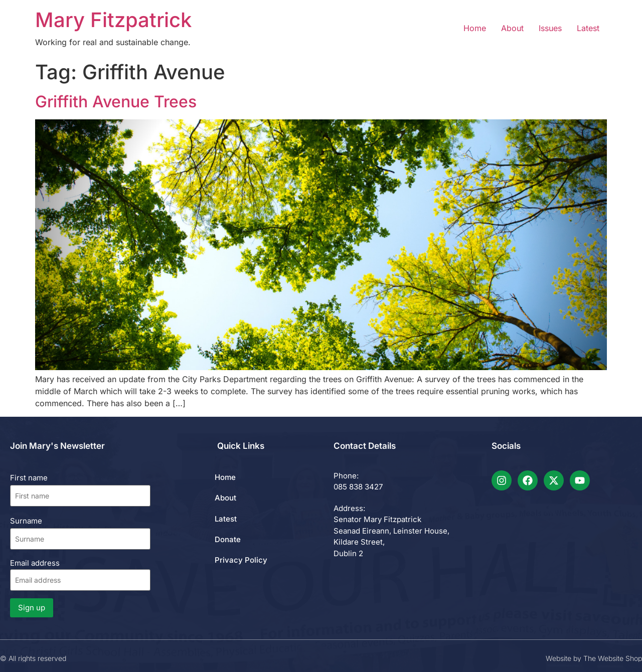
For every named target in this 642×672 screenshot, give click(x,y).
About (512, 28)
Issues (550, 28)
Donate (228, 539)
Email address (80, 574)
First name (29, 478)
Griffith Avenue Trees (116, 102)
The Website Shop (613, 658)
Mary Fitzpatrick (113, 20)
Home (475, 28)
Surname (26, 521)
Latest (588, 28)
